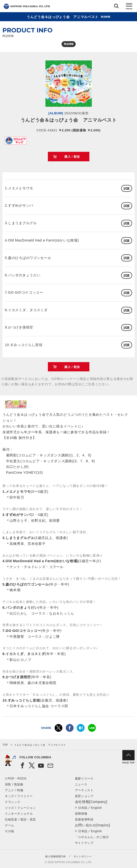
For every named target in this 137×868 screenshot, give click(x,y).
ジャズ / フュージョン (20, 808)
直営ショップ (84, 796)
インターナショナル (19, 814)
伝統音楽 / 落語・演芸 (20, 820)
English (96, 808)
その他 (10, 831)
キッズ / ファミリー (19, 796)
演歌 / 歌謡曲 (14, 784)
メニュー (129, 7)
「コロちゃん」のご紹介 (92, 837)
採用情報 (81, 814)
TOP (5, 745)
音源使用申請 (84, 820)
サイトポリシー (83, 856)
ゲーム (10, 825)
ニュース (81, 784)
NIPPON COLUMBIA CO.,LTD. (27, 6)
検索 (116, 7)
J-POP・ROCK (16, 779)
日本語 (83, 808)
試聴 (127, 189)
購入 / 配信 (72, 157)
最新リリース (84, 779)
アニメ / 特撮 (14, 790)
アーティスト (84, 790)
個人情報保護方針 (56, 856)
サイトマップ (84, 843)
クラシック (13, 802)
